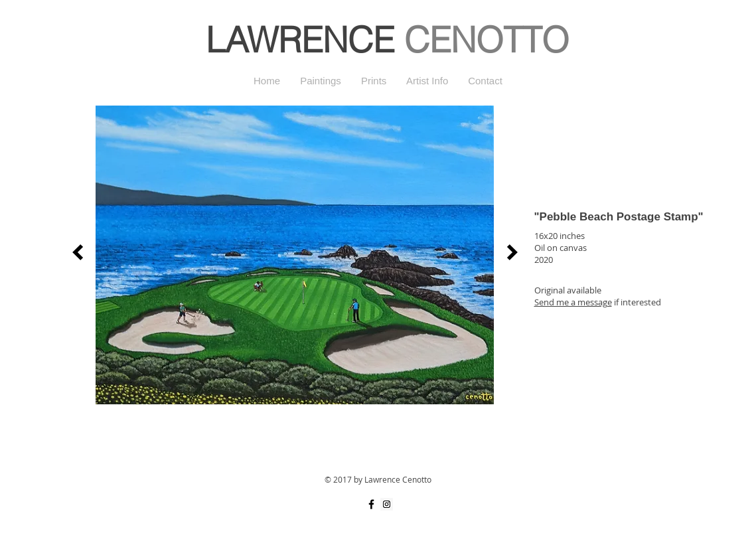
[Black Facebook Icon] (371, 504)
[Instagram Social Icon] (387, 504)
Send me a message (573, 302)
